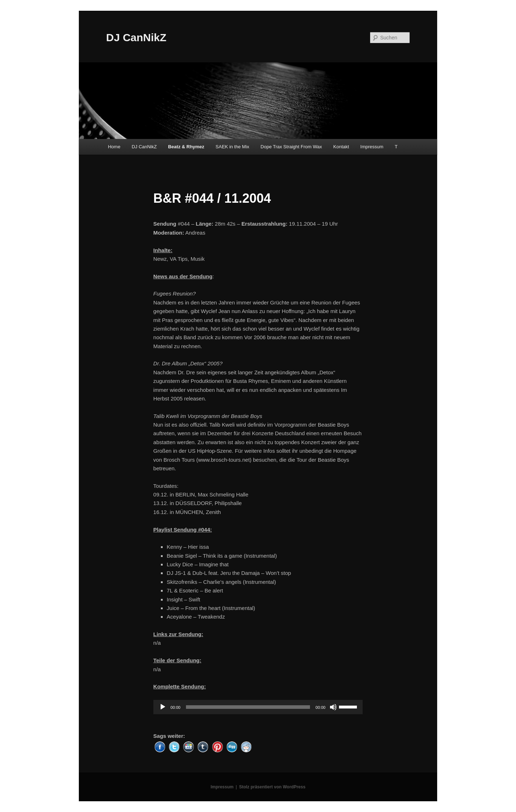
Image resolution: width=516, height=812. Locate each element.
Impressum (372, 147)
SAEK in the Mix (233, 147)
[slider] (248, 707)
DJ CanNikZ (136, 37)
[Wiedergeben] (163, 707)
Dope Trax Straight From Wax (291, 147)
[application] (258, 707)
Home (114, 147)
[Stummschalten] (333, 707)
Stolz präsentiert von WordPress (272, 787)
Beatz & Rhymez (186, 147)
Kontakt (341, 147)
